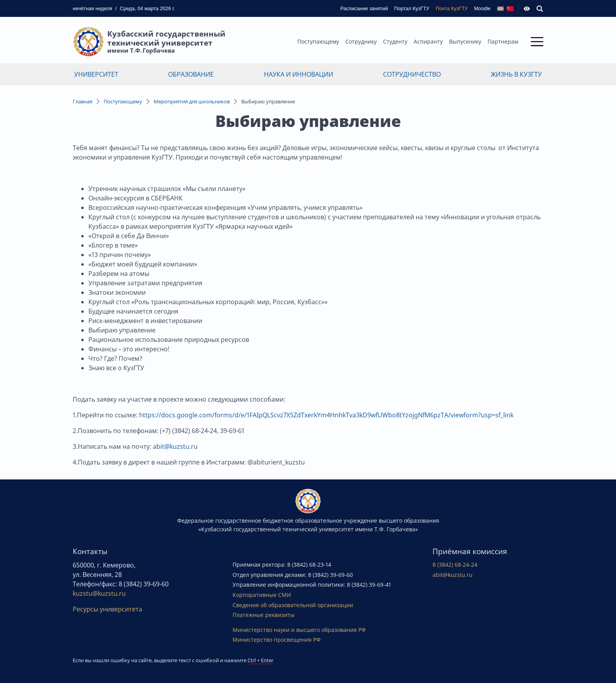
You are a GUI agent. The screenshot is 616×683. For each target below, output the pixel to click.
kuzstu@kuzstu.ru (99, 593)
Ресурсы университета (107, 609)
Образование (191, 74)
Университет (96, 74)
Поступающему (318, 41)
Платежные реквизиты (264, 615)
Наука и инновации (299, 74)
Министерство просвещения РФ (277, 640)
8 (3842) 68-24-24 (455, 565)
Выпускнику (465, 41)
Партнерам (503, 41)
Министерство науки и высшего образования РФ (299, 630)
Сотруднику (361, 41)
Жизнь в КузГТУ (516, 74)
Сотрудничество (412, 74)
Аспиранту (428, 41)
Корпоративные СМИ (262, 595)
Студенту (395, 41)
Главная (82, 101)
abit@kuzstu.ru (175, 446)
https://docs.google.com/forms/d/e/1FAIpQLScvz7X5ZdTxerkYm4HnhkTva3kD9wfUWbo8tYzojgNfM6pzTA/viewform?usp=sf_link (326, 415)
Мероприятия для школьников (192, 101)
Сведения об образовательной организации (293, 605)
